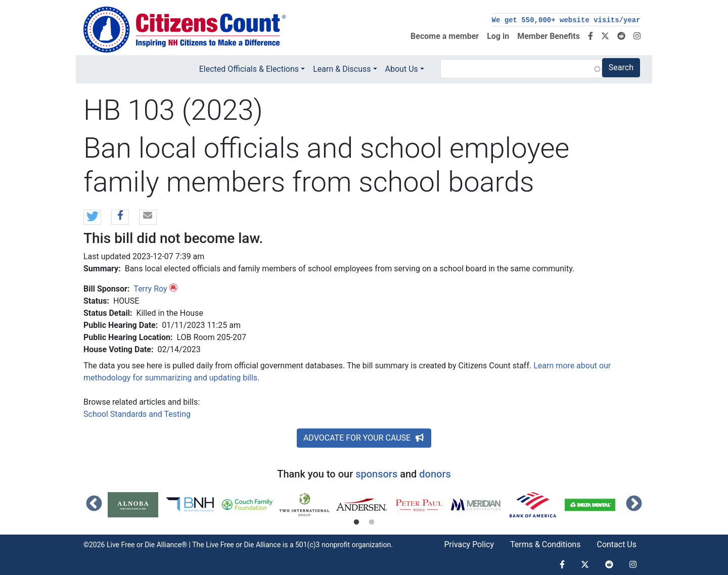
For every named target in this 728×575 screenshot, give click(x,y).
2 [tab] (372, 522)
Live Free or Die (230, 545)
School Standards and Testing (137, 414)
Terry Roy (150, 289)
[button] (92, 218)
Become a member (445, 36)
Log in (498, 36)
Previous (94, 504)
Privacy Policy (469, 544)
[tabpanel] (136, 505)
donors (435, 474)
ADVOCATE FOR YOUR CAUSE (364, 438)
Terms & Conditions (545, 544)
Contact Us (617, 544)
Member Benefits (549, 36)
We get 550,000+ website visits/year (566, 20)
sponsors (376, 474)
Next (634, 504)
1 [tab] (356, 522)
